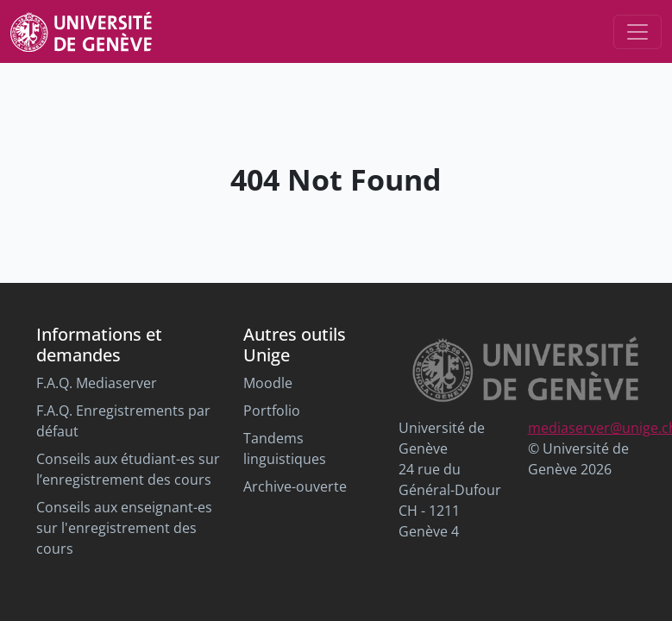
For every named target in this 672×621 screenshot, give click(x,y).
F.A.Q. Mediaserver (97, 383)
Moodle (268, 383)
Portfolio (272, 411)
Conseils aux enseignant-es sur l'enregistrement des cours (124, 528)
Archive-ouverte (295, 486)
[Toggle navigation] (637, 32)
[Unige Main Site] (81, 31)
